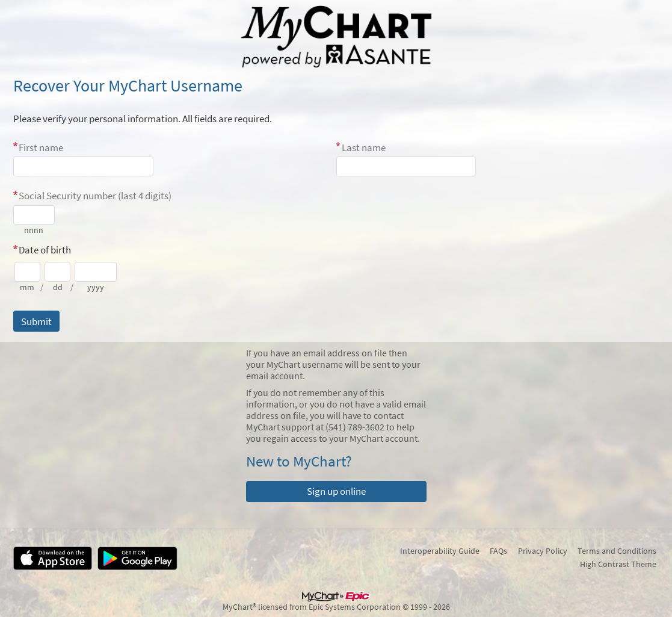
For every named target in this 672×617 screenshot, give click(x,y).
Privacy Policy (543, 551)
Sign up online (336, 491)
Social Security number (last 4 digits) (95, 196)
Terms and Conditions (617, 551)
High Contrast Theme (618, 564)
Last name (364, 147)
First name (41, 147)
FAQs (498, 551)
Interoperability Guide (440, 551)
